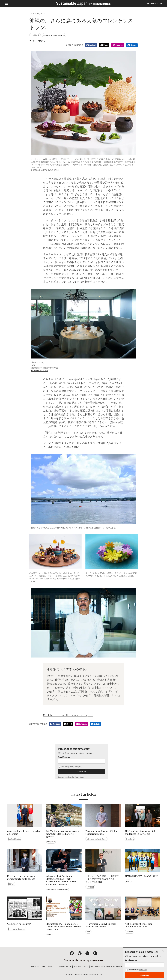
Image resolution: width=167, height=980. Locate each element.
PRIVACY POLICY (65, 967)
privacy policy (77, 767)
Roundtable (130, 839)
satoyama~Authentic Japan (96, 839)
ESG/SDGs (51, 842)
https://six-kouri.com (40, 371)
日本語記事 (35, 35)
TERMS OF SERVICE (81, 967)
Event (88, 932)
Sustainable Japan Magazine (54, 35)
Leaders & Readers (15, 839)
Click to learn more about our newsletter (76, 753)
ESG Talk (11, 884)
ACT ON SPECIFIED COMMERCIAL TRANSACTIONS (109, 967)
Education (129, 932)
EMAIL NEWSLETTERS (37, 967)
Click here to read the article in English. (68, 715)
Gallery (128, 881)
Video (49, 935)
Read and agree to (70, 767)
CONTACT (52, 967)
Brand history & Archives (17, 929)
